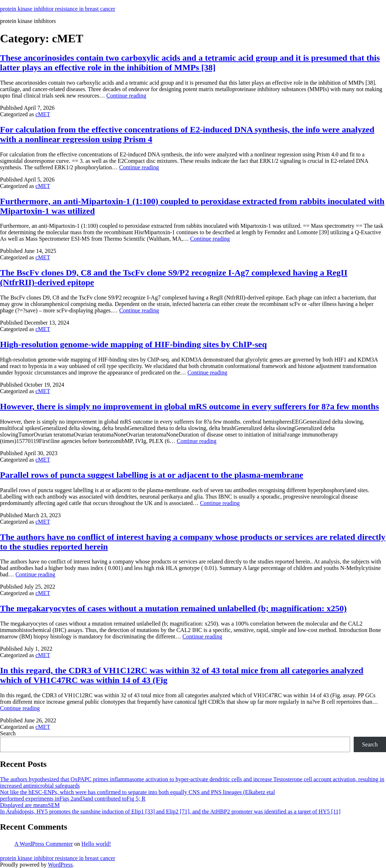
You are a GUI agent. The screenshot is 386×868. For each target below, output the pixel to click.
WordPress (60, 865)
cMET (43, 114)
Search (8, 733)
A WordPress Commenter (44, 844)
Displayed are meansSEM (30, 805)
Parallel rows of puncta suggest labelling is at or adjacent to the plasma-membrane (152, 475)
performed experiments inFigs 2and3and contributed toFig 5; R (73, 799)
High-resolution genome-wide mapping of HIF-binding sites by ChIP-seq (133, 344)
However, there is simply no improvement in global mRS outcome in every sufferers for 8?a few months (189, 406)
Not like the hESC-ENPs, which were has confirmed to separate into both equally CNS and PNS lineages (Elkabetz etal (138, 792)
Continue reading (126, 96)
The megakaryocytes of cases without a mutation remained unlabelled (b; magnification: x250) (173, 608)
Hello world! (96, 844)
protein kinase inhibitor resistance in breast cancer (58, 9)
